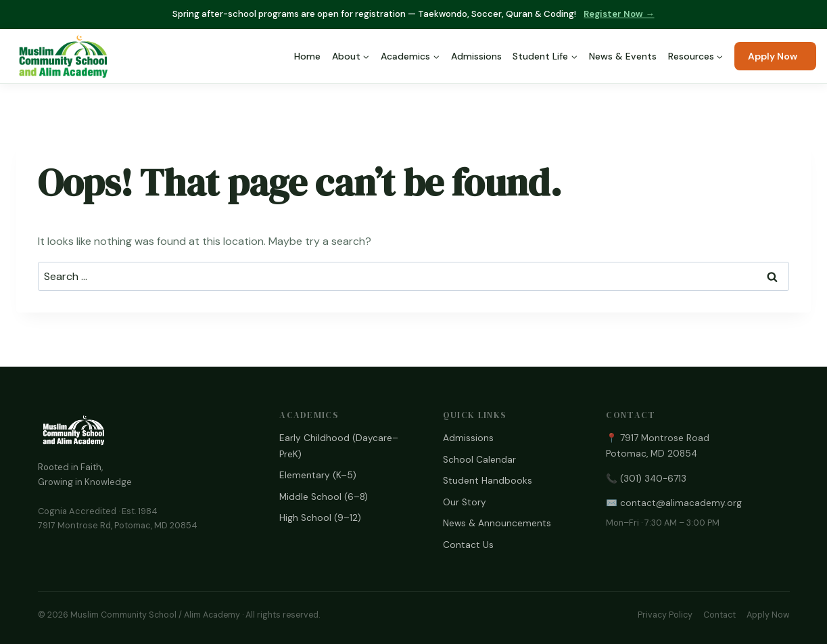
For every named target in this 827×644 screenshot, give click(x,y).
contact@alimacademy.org (681, 503)
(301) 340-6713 (653, 479)
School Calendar (479, 460)
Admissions (476, 56)
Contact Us (468, 545)
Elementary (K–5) (318, 475)
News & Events (623, 56)
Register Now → (619, 14)
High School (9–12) (320, 518)
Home (307, 56)
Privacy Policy (665, 615)
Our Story (465, 502)
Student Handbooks (488, 481)
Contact (719, 615)
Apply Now (773, 56)
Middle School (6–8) (324, 497)
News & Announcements (497, 523)
